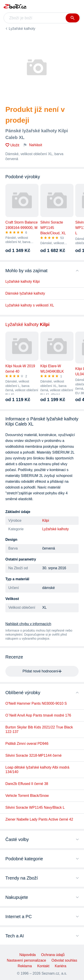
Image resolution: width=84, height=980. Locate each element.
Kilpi (46, 520)
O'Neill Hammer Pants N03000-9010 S (36, 703)
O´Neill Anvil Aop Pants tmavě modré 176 (38, 715)
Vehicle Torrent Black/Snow (27, 796)
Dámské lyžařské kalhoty (25, 293)
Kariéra (60, 966)
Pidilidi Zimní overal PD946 (27, 744)
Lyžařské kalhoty (22, 29)
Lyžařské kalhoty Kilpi (23, 281)
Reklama (25, 966)
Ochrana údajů (53, 955)
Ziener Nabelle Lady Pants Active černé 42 (39, 819)
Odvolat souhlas (64, 960)
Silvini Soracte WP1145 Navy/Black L (35, 807)
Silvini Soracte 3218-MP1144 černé (33, 755)
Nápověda (28, 955)
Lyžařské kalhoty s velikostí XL (30, 305)
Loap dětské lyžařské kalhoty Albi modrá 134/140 (37, 770)
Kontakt (43, 966)
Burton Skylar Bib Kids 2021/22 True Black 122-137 (39, 729)
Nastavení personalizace (27, 960)
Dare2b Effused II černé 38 (27, 784)
